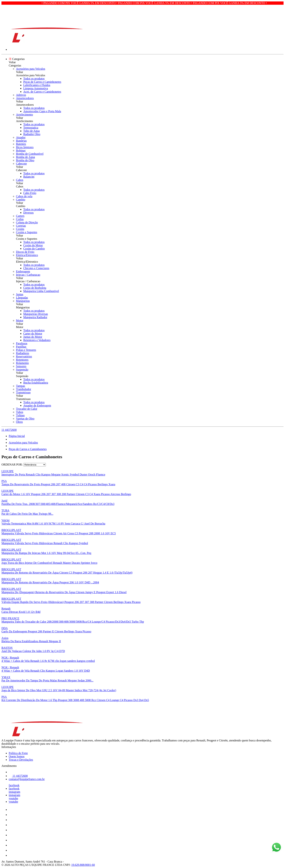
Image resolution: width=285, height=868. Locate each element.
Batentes (21, 144)
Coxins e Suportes (27, 232)
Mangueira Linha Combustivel (41, 291)
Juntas (20, 294)
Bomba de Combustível (30, 154)
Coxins (20, 229)
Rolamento (22, 363)
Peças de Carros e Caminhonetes (42, 82)
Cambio (21, 200)
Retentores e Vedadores (37, 340)
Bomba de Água (25, 157)
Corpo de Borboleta (35, 288)
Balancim (29, 177)
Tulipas (20, 415)
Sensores (21, 366)
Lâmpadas (22, 298)
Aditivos (21, 95)
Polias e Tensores (26, 350)
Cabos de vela (24, 196)
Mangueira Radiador (35, 317)
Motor (20, 320)
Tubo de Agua (31, 131)
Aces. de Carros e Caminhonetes (42, 92)
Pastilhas (21, 347)
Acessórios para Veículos (31, 69)
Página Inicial (17, 436)
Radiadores (23, 353)
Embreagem (23, 271)
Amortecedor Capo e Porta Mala (42, 111)
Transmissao (23, 392)
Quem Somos (17, 756)
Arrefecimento (24, 115)
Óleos (19, 422)
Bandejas (21, 141)
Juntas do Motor (33, 337)
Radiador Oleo (32, 134)
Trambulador (24, 389)
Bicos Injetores (25, 147)
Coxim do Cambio (34, 249)
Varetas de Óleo (25, 419)
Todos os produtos (34, 79)
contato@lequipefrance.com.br (27, 779)
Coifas (20, 219)
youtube (13, 798)
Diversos (28, 213)
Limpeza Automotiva (36, 88)
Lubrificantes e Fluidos (37, 85)
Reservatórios (24, 356)
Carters (20, 216)
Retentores (22, 360)
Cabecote (21, 164)
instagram (14, 792)
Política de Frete (18, 753)
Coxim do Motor (33, 245)
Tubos (20, 412)
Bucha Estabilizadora (36, 383)
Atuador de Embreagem (37, 405)
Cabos (20, 180)
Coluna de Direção (27, 222)
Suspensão (22, 370)
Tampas (21, 386)
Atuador (21, 137)
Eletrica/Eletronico (27, 255)
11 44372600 (9, 430)
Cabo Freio (30, 193)
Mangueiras (23, 301)
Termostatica (31, 128)
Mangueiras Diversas (36, 314)
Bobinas (21, 150)
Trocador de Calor (27, 409)
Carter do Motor (33, 334)
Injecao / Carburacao (28, 275)
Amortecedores (25, 98)
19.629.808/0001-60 (83, 865)
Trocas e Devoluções (21, 760)
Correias (21, 226)
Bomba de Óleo (25, 160)
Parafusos (22, 343)
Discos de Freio (25, 252)
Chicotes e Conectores (36, 268)
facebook (14, 785)
